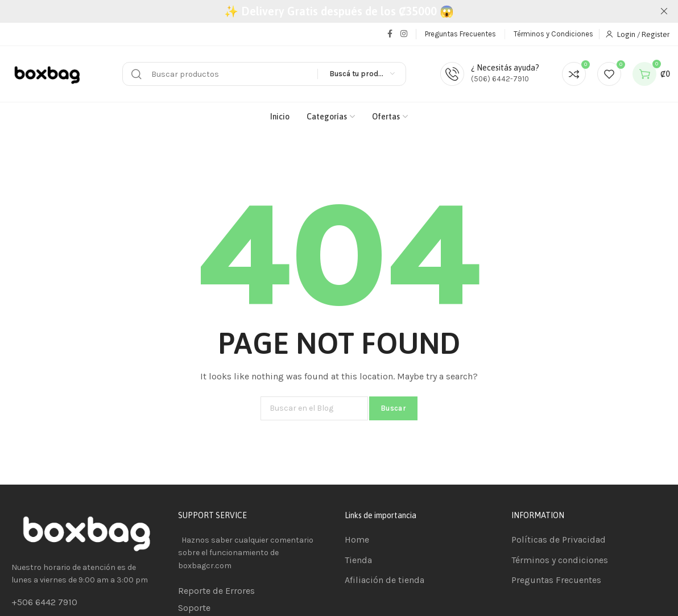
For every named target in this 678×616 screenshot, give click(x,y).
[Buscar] (264, 74)
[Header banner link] (339, 11)
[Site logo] (48, 74)
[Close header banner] (664, 11)
